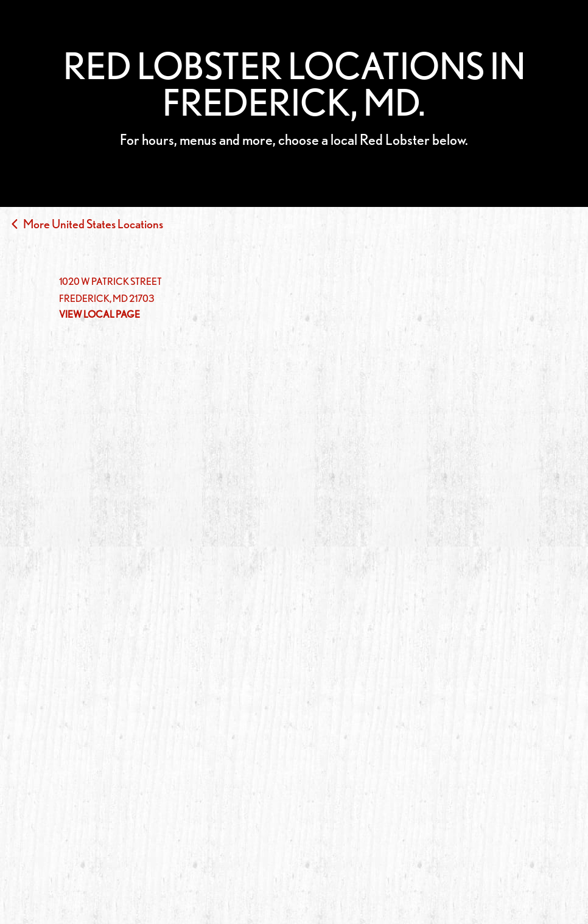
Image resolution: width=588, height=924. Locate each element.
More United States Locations (93, 224)
